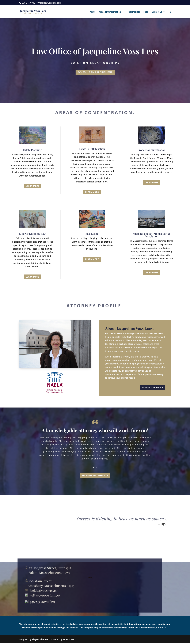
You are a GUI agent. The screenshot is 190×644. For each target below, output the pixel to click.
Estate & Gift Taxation (92, 149)
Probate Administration (151, 150)
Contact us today (153, 388)
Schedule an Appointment (95, 73)
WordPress (68, 639)
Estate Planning (33, 150)
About (92, 12)
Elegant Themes (40, 639)
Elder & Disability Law (33, 234)
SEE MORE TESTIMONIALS (95, 475)
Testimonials (134, 12)
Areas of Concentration (110, 12)
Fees (146, 12)
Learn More (32, 186)
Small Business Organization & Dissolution (151, 235)
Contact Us (157, 12)
